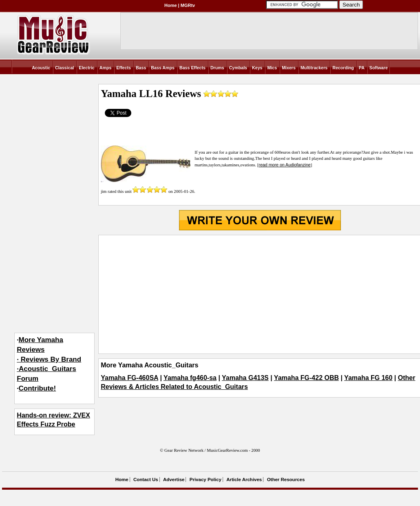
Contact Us (146, 479)
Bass (141, 68)
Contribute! (38, 388)
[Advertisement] (260, 294)
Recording (343, 68)
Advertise (174, 479)
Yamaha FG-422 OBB (306, 378)
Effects (124, 68)
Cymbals (238, 68)
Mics (272, 68)
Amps (106, 68)
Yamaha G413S (245, 378)
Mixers (289, 68)
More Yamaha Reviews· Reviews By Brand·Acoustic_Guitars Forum (49, 359)
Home (171, 5)
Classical (64, 68)
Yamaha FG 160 (368, 378)
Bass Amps (163, 68)
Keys (257, 68)
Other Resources (286, 479)
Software (379, 68)
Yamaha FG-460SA (129, 378)
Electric (87, 68)
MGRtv (188, 5)
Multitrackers (314, 68)
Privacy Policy (206, 479)
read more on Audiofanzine (284, 165)
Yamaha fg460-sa (190, 378)
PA (362, 68)
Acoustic (41, 68)
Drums (217, 68)
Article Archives (244, 479)
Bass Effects (192, 68)
